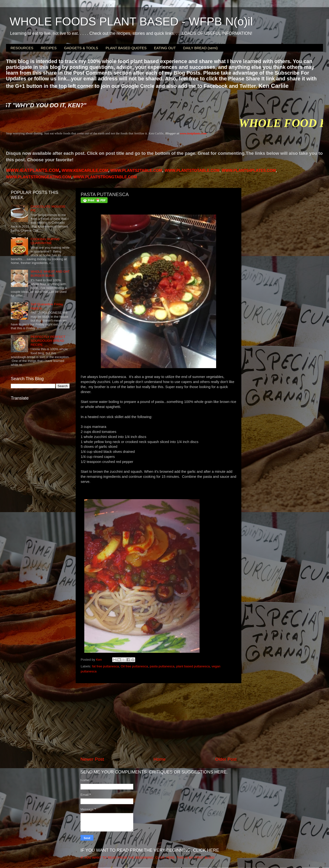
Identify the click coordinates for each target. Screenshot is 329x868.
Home (159, 759)
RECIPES (49, 48)
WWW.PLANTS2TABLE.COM (136, 171)
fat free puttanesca (105, 666)
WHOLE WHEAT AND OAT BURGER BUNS (50, 273)
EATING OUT (165, 48)
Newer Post (92, 759)
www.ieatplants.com (193, 133)
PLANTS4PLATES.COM (249, 171)
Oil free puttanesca (134, 666)
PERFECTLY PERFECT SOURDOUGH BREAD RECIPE (48, 341)
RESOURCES (22, 48)
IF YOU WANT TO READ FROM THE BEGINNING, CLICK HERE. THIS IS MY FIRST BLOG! (148, 858)
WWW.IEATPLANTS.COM (33, 170)
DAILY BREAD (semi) (201, 48)
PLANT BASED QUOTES (126, 48)
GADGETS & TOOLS (81, 48)
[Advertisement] (158, 720)
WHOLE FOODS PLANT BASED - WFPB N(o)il (131, 21)
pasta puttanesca (162, 666)
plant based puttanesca (193, 666)
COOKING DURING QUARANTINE (45, 241)
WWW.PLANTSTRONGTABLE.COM (105, 177)
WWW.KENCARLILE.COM (85, 171)
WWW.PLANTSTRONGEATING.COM (39, 177)
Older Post (226, 759)
